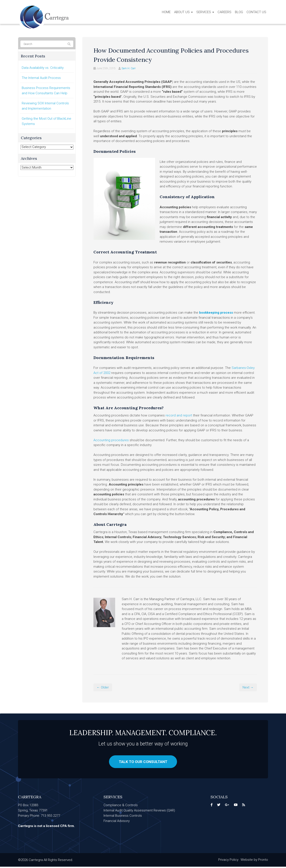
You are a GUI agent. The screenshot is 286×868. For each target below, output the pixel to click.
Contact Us (256, 12)
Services (205, 12)
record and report (179, 415)
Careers (224, 12)
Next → (248, 687)
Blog (239, 12)
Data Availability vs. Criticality (43, 68)
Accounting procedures (111, 440)
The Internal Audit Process (41, 78)
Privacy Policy (228, 861)
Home (166, 12)
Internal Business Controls (123, 817)
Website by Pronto (254, 861)
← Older (103, 687)
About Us (183, 12)
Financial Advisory (117, 822)
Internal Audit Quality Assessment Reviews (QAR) (139, 812)
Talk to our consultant (143, 762)
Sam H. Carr (129, 68)
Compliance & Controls (121, 806)
